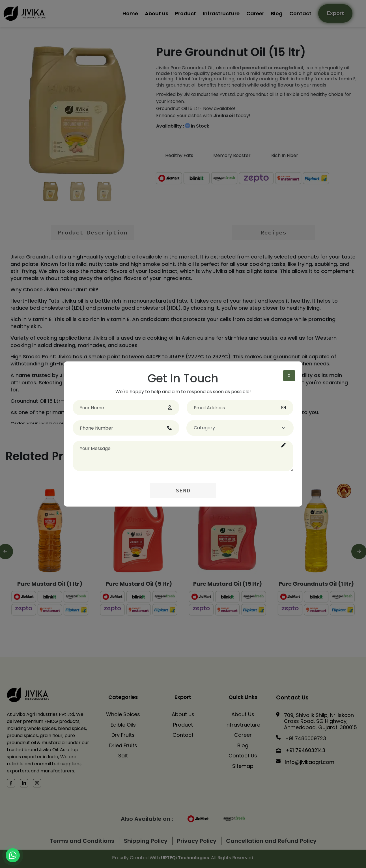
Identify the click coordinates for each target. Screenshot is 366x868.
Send (183, 490)
